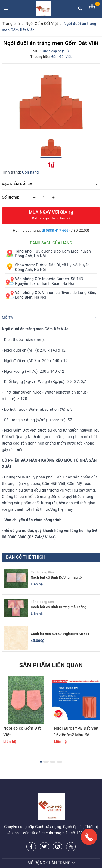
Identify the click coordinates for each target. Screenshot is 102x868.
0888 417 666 (55, 230)
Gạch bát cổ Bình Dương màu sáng (59, 607)
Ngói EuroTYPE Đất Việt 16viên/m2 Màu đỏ (76, 732)
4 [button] (60, 762)
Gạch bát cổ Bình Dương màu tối (57, 577)
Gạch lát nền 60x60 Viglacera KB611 (60, 634)
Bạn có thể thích (26, 557)
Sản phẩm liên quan (51, 665)
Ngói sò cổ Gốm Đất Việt (22, 732)
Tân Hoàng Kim (42, 572)
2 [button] (46, 762)
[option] (51, 99)
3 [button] (53, 762)
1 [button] (41, 762)
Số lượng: (11, 197)
